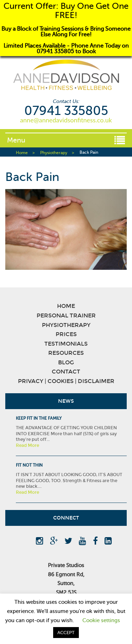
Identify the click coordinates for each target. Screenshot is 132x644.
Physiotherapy (54, 153)
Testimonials (66, 344)
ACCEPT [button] (66, 633)
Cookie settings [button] (101, 620)
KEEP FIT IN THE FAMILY (39, 418)
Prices (66, 334)
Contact (66, 372)
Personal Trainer (66, 315)
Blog (66, 362)
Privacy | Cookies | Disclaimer (66, 381)
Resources (66, 353)
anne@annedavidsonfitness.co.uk (66, 120)
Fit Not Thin (29, 465)
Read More (27, 445)
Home (22, 153)
